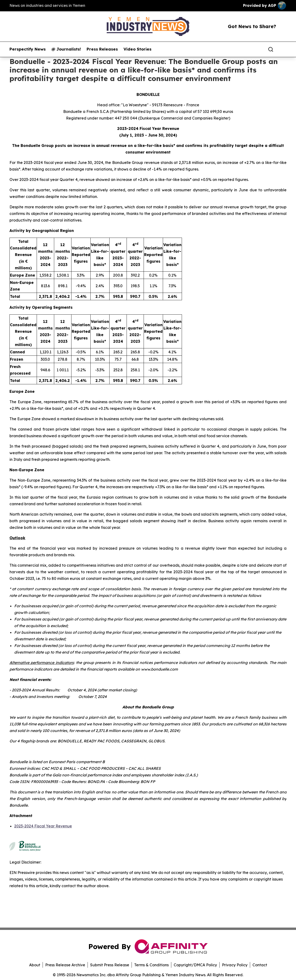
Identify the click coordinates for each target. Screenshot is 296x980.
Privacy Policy (235, 965)
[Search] (271, 49)
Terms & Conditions (151, 965)
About (35, 965)
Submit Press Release (110, 965)
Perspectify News (28, 49)
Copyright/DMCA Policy (195, 965)
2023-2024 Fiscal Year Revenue (43, 826)
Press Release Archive (65, 965)
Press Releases (102, 49)
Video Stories (137, 49)
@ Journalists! (66, 49)
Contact (260, 965)
